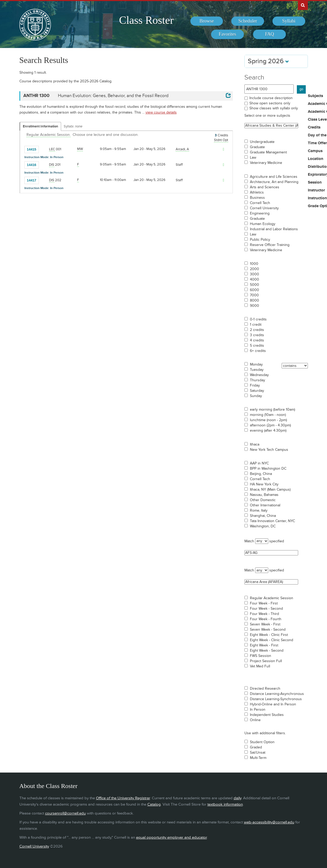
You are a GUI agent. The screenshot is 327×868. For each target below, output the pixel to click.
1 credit (256, 325)
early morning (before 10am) (272, 410)
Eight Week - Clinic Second (272, 640)
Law (253, 158)
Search (254, 77)
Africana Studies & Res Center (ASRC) (271, 126)
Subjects (315, 96)
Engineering (260, 213)
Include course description (271, 98)
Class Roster (146, 20)
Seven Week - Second (268, 630)
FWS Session (261, 656)
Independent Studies (267, 715)
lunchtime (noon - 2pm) (268, 420)
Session (315, 183)
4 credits (257, 340)
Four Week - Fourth (266, 619)
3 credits (257, 335)
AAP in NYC (259, 463)
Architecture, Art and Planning (274, 182)
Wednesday (259, 375)
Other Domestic (263, 500)
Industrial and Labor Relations (274, 229)
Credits (314, 127)
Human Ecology (263, 224)
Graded (256, 747)
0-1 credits (258, 319)
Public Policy (260, 240)
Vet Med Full (260, 666)
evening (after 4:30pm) (268, 431)
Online (255, 720)
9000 (254, 306)
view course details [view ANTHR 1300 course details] (161, 112)
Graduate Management (268, 152)
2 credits (257, 330)
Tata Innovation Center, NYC (272, 521)
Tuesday (257, 370)
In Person (258, 710)
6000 (254, 290)
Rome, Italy (259, 511)
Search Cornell (303, 5)
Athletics (257, 192)
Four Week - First (264, 603)
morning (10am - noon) (268, 415)
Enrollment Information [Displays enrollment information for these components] (41, 126)
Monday (256, 365)
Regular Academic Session (272, 598)
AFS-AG (271, 553)
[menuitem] (207, 21)
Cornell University (264, 208)
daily (237, 798)
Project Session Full (266, 661)
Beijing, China (261, 474)
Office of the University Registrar (123, 798)
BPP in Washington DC (268, 469)
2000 (254, 269)
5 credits (257, 346)
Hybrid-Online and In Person (273, 704)
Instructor (316, 190)
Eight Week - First (264, 645)
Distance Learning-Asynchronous (277, 694)
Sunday (256, 396)
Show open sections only (270, 103)
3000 (254, 274)
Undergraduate (262, 142)
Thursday (258, 380)
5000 (254, 285)
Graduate (257, 147)
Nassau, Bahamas (264, 495)
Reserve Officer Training (270, 245)
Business (257, 198)
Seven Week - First (265, 624)
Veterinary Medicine (266, 163)
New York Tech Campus (269, 450)
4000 (254, 280)
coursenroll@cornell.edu (65, 813)
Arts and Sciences (265, 187)
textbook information (225, 804)
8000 (254, 301)
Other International (265, 505)
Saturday (257, 391)
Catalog (154, 804)
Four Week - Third (264, 614)
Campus (315, 151)
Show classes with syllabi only (274, 108)
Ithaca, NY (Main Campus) (270, 490)
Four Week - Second (266, 609)
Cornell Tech (260, 203)
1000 (254, 264)
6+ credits (258, 351)
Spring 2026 (268, 61)
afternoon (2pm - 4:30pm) (270, 425)
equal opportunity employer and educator (171, 837)
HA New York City (264, 484)
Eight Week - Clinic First (269, 635)
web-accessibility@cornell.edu (269, 822)
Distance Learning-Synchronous (276, 699)
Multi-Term (258, 758)
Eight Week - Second (267, 651)
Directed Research (265, 689)
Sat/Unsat (258, 753)
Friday (255, 385)
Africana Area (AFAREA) (271, 582)
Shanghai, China (263, 516)
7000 (254, 295)
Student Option (262, 742)
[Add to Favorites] (44, 149)
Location (316, 159)
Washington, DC (263, 526)
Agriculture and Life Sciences (274, 177)
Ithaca (255, 444)
